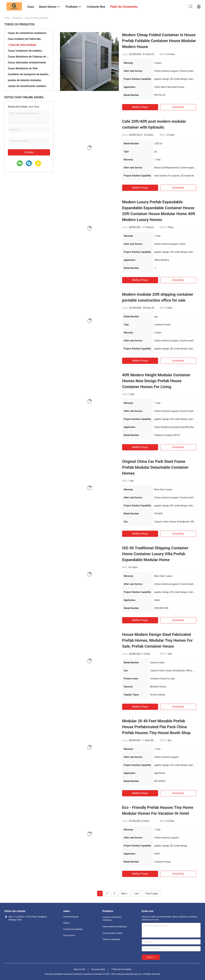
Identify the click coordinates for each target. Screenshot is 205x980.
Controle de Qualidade (73, 929)
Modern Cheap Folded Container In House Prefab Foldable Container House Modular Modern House (159, 41)
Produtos (17, 18)
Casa (7, 18)
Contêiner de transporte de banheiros (29, 74)
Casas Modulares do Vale (23, 68)
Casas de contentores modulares (27, 33)
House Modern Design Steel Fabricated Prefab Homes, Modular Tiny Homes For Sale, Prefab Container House (157, 640)
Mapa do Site (79, 969)
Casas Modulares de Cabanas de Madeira (29, 57)
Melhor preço (140, 107)
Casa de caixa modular (23, 45)
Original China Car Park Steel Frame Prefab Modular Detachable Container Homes (155, 467)
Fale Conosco (69, 935)
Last (136, 894)
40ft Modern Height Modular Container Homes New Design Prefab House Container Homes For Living (156, 381)
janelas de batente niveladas (25, 80)
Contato (29, 152)
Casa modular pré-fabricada (24, 39)
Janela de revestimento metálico (27, 86)
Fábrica (67, 923)
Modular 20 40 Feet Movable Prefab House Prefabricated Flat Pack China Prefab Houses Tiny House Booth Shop (156, 727)
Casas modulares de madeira (25, 51)
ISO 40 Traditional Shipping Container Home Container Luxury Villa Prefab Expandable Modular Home (155, 554)
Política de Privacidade (121, 969)
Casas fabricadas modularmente (27, 62)
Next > (124, 894)
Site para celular (98, 969)
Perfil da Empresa (71, 917)
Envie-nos (178, 107)
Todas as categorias (111, 939)
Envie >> (151, 957)
